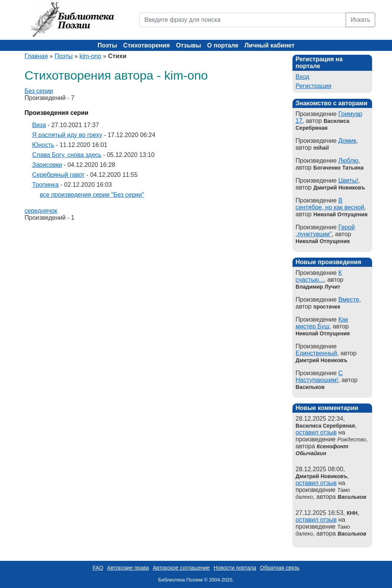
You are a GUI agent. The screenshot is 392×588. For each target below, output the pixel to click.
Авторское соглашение (181, 568)
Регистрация (314, 86)
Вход (302, 77)
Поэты (107, 45)
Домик (347, 141)
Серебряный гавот (58, 175)
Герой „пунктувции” (325, 231)
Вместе (349, 300)
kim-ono (91, 56)
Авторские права (128, 568)
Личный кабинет (270, 45)
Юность (43, 145)
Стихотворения (147, 45)
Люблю (348, 161)
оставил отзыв (316, 432)
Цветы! (348, 180)
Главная (36, 56)
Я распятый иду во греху (67, 135)
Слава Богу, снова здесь (67, 155)
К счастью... (319, 276)
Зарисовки (47, 165)
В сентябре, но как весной (330, 204)
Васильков (352, 497)
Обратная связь (280, 568)
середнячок (41, 211)
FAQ (98, 568)
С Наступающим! (319, 376)
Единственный (316, 353)
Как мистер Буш (322, 323)
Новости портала (235, 568)
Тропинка (45, 185)
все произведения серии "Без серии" (92, 195)
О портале (223, 45)
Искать (360, 20)
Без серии (39, 91)
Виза (39, 125)
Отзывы (189, 45)
